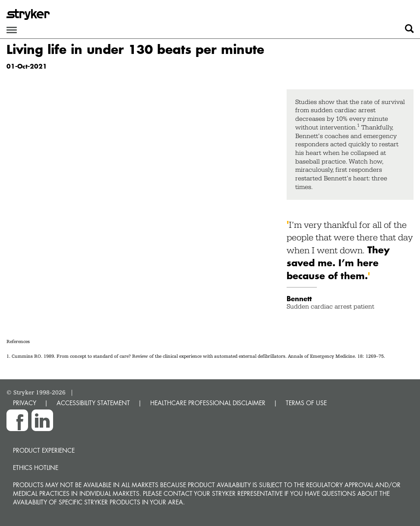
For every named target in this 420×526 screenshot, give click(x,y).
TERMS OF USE (306, 403)
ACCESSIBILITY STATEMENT (93, 403)
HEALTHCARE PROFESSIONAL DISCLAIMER (208, 403)
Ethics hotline (36, 468)
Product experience (44, 450)
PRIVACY (25, 403)
